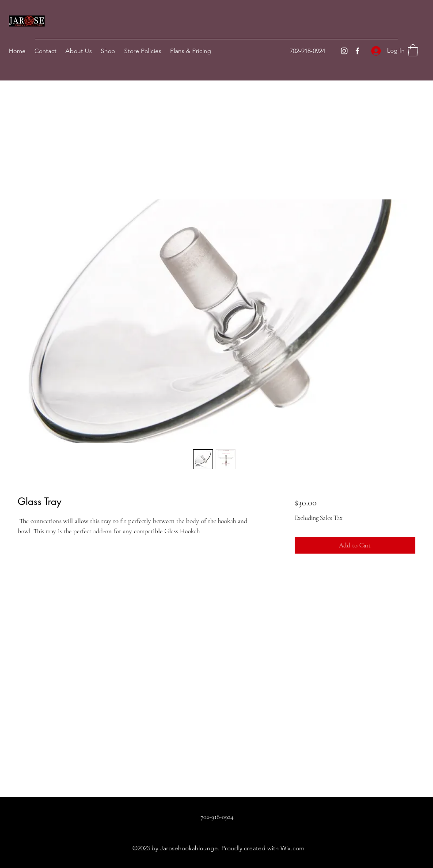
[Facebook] (357, 51)
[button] (413, 50)
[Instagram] (344, 51)
